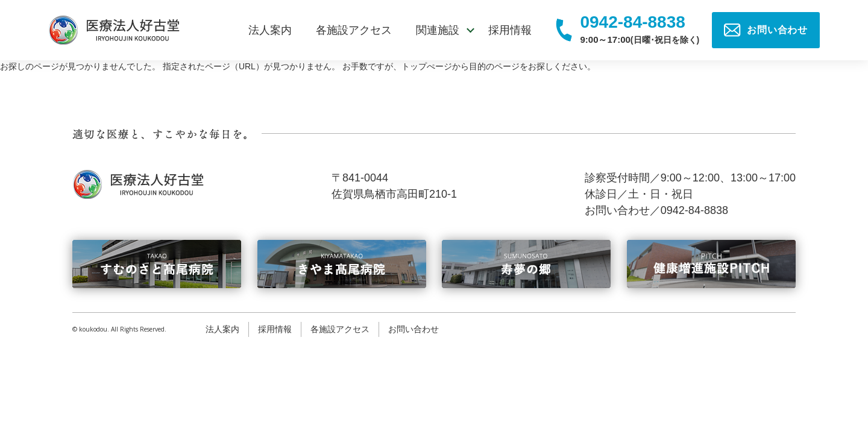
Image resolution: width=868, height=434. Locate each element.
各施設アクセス (354, 30)
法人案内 (270, 30)
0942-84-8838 (632, 23)
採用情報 (510, 30)
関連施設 (438, 30)
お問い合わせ (414, 329)
